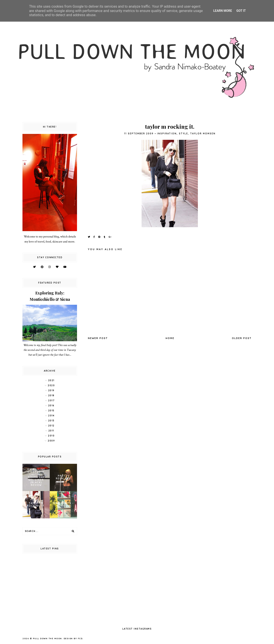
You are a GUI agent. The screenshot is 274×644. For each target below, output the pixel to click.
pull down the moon (47, 638)
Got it (241, 11)
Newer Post (98, 338)
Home (170, 338)
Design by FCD (73, 638)
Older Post (242, 338)
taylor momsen (203, 134)
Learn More (223, 11)
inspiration (167, 134)
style (183, 134)
